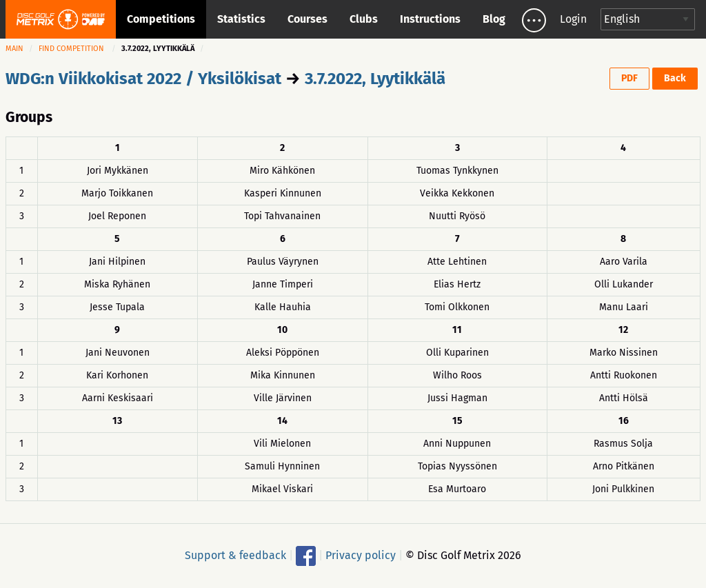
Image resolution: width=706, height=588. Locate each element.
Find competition (71, 49)
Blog (494, 19)
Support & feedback (235, 555)
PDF (629, 78)
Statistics (241, 19)
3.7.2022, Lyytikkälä (375, 79)
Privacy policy (361, 555)
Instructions (430, 19)
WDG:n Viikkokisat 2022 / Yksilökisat (143, 79)
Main (14, 49)
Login (573, 19)
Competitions (161, 19)
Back (675, 78)
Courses (307, 19)
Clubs (364, 19)
